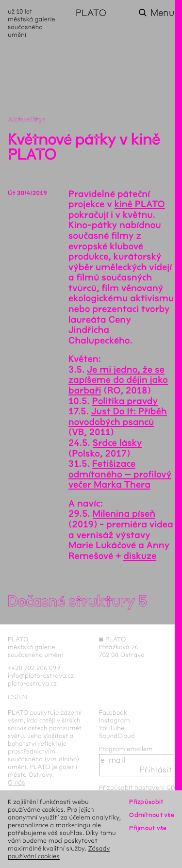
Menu (162, 13)
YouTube (112, 728)
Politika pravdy (125, 401)
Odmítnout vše (152, 815)
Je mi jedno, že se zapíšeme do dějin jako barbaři (118, 380)
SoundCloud (117, 736)
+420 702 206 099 (34, 668)
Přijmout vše (148, 828)
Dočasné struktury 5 (77, 601)
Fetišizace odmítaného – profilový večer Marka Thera (120, 474)
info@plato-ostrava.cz (41, 676)
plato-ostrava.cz (32, 683)
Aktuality (25, 120)
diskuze (140, 556)
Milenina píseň (124, 514)
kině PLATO (140, 204)
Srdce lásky (117, 443)
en (23, 697)
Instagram (115, 720)
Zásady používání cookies (59, 852)
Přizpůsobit (146, 802)
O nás (17, 782)
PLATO (91, 13)
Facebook (113, 712)
